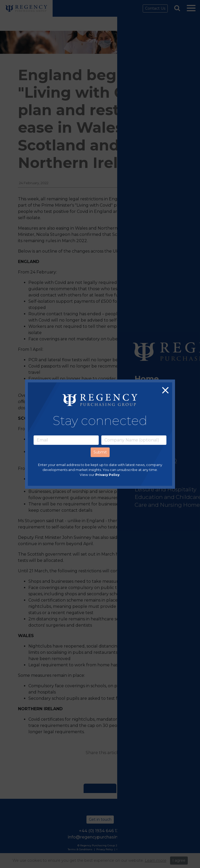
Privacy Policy (107, 475)
